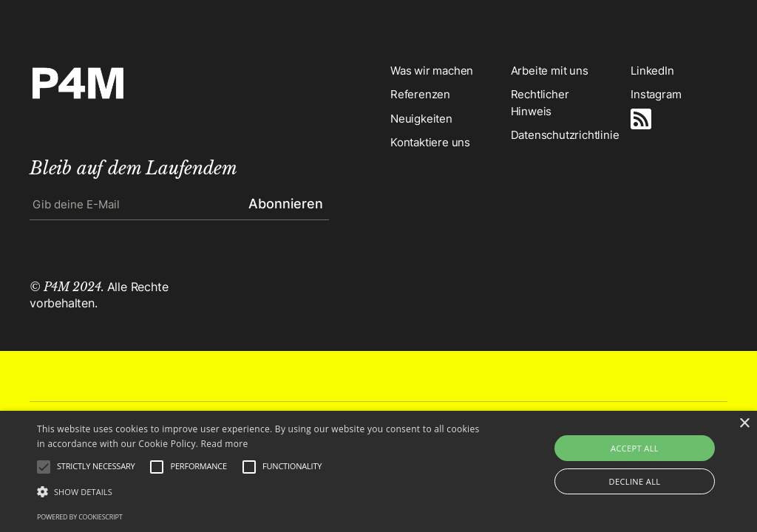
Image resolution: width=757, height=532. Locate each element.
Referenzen (420, 94)
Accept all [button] (635, 448)
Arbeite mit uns (550, 71)
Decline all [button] (635, 481)
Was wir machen (432, 71)
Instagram (656, 94)
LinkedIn (652, 71)
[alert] (378, 471)
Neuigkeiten (421, 119)
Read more (225, 444)
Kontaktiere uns (430, 142)
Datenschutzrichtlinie (559, 135)
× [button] (744, 424)
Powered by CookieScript (79, 517)
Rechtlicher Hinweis (540, 102)
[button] (259, 492)
